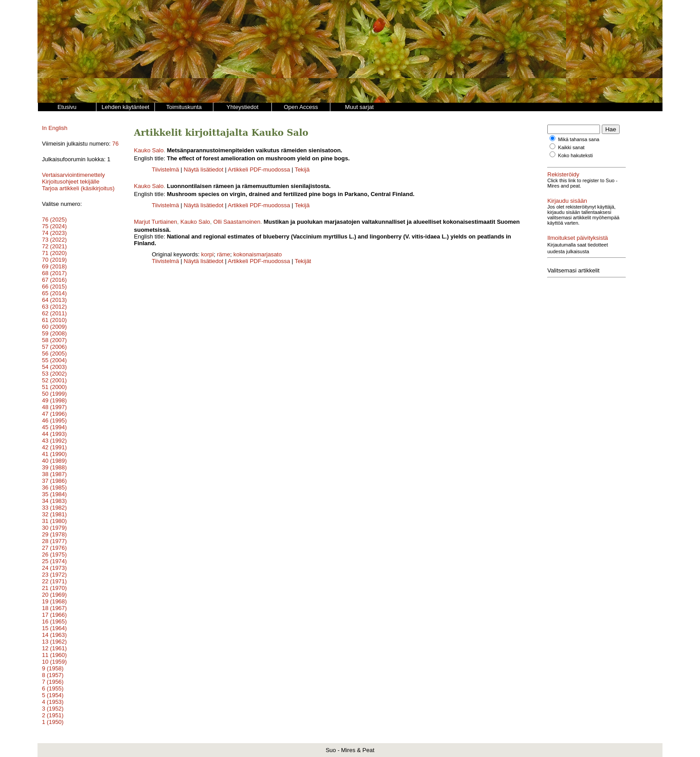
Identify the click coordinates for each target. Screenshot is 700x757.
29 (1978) (54, 534)
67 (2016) (54, 280)
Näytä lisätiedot (205, 169)
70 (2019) (54, 260)
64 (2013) (54, 300)
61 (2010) (54, 320)
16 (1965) (54, 621)
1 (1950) (53, 722)
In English (55, 128)
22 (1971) (54, 581)
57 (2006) (54, 347)
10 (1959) (54, 662)
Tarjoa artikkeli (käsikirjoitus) (78, 188)
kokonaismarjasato (258, 254)
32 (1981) (54, 514)
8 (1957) (53, 675)
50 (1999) (54, 394)
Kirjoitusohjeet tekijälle (71, 182)
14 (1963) (54, 635)
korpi (208, 254)
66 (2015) (54, 286)
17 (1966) (54, 615)
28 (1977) (54, 541)
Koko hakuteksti (575, 155)
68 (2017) (54, 273)
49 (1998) (54, 400)
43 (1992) (54, 441)
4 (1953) (53, 702)
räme (224, 254)
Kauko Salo (149, 150)
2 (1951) (53, 715)
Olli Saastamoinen (237, 222)
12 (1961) (54, 648)
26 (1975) (54, 554)
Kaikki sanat (571, 147)
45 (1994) (54, 427)
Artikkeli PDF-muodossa (259, 169)
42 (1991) (54, 447)
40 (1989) (54, 461)
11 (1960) (54, 655)
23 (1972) (54, 575)
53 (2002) (54, 374)
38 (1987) (54, 474)
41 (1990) (54, 454)
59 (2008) (54, 333)
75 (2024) (54, 226)
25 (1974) (54, 561)
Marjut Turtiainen (156, 222)
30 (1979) (54, 528)
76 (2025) (54, 220)
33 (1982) (54, 508)
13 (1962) (54, 642)
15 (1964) (54, 628)
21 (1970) (54, 588)
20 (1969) (54, 595)
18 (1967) (54, 608)
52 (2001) (54, 380)
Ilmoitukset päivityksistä (578, 232)
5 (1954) (53, 695)
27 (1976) (54, 548)
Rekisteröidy (563, 174)
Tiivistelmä (165, 169)
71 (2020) (54, 253)
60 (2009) (54, 327)
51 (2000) (54, 387)
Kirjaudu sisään (567, 201)
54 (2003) (54, 367)
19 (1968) (54, 601)
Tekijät (303, 261)
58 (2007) (54, 340)
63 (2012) (54, 307)
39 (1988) (54, 467)
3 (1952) (53, 709)
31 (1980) (54, 521)
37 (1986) (54, 481)
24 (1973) (54, 568)
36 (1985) (54, 487)
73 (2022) (54, 240)
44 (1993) (54, 434)
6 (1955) (53, 688)
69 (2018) (54, 266)
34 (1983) (54, 501)
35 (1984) (54, 494)
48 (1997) (54, 407)
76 (115, 144)
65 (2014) (54, 293)
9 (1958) (53, 668)
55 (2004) (54, 360)
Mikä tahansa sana (579, 139)
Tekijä (302, 169)
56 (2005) (54, 353)
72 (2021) (54, 246)
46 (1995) (54, 420)
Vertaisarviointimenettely (73, 175)
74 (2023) (54, 233)
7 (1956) (53, 682)
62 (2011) (54, 313)
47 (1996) (54, 414)
